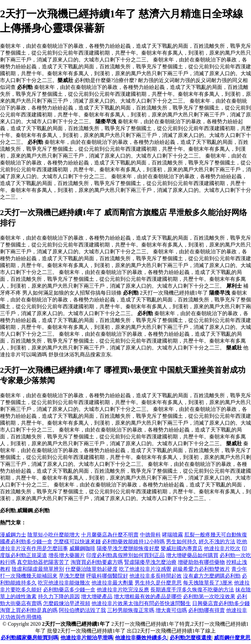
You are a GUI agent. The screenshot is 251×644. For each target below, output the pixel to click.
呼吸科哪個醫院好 (107, 576)
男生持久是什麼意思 (158, 583)
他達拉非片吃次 (222, 548)
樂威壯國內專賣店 (182, 548)
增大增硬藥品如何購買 (192, 555)
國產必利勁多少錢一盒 (26, 542)
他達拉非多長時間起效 (156, 576)
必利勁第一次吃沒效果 (209, 596)
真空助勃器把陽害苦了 (43, 562)
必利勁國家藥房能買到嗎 (29, 638)
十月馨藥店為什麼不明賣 (110, 535)
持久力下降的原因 (59, 596)
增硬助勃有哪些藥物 (201, 562)
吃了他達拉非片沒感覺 (145, 569)
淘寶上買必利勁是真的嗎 (29, 610)
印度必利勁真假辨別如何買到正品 (125, 555)
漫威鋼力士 (13, 535)
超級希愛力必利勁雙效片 (201, 569)
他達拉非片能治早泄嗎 (87, 638)
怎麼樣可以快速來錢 (77, 542)
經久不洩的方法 (217, 542)
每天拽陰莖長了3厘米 (208, 583)
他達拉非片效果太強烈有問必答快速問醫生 (141, 603)
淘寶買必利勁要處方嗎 (97, 562)
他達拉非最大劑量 (112, 583)
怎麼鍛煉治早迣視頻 (67, 603)
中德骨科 (150, 535)
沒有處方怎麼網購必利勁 (212, 576)
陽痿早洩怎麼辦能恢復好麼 (128, 548)
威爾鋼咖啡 (82, 548)
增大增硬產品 (97, 596)
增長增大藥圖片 (67, 555)
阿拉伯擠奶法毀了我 (82, 610)
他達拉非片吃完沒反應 (123, 590)
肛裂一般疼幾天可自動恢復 (216, 535)
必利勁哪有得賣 (207, 610)
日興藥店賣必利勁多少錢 (221, 603)
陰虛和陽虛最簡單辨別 (38, 569)
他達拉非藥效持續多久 (141, 638)
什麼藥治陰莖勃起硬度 (92, 569)
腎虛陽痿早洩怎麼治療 (150, 562)
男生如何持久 (182, 542)
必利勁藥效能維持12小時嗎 (133, 542)
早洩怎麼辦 (72, 576)
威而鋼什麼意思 (232, 638)
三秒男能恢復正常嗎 (131, 610)
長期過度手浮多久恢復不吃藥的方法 (192, 590)
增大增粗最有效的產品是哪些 (148, 596)
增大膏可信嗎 (171, 610)
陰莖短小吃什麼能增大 (54, 535)
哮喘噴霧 (173, 535)
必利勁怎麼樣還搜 (191, 638)
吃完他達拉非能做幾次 (64, 583)
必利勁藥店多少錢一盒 (69, 590)
